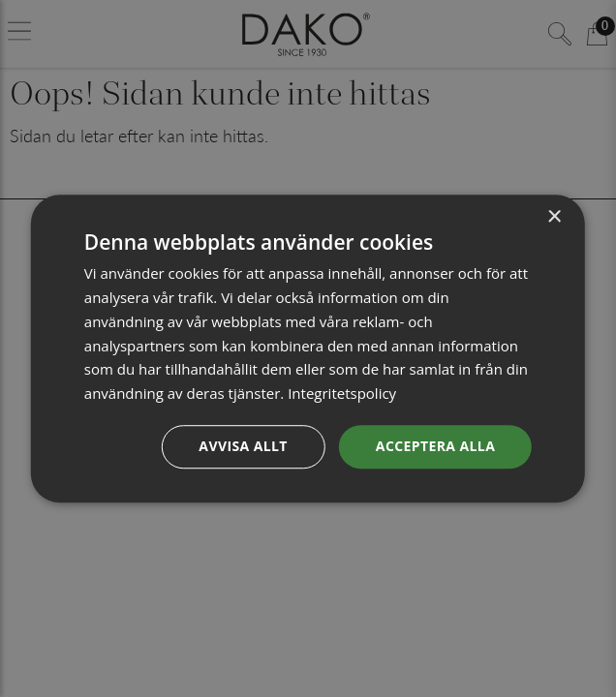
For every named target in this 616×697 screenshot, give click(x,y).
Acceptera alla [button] (435, 446)
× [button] (554, 217)
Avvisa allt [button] (243, 446)
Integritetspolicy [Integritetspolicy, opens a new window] (342, 393)
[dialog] (308, 348)
